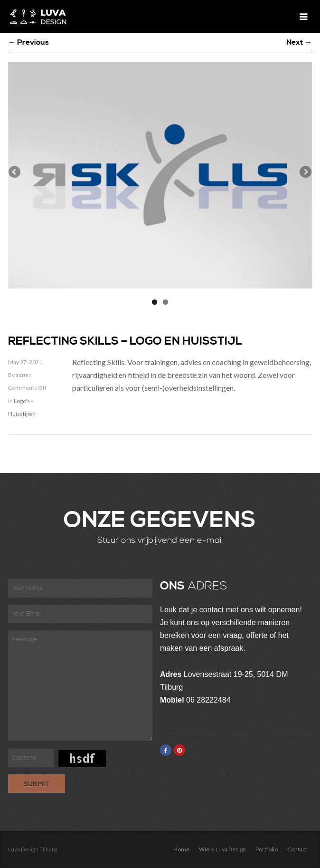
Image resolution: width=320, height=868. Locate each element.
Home (181, 849)
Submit (37, 784)
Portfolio (267, 849)
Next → (299, 42)
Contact (297, 849)
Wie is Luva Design (222, 849)
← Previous (28, 42)
